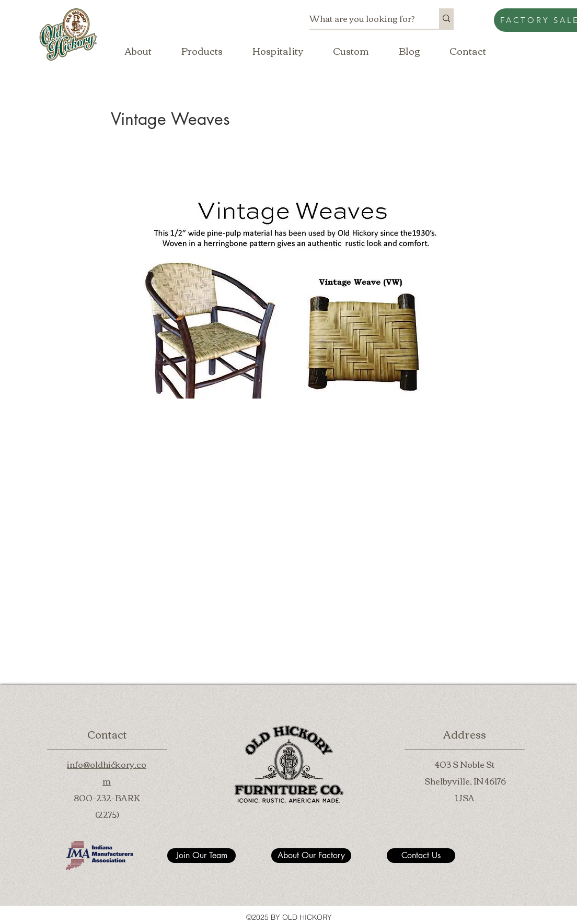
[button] (202, 51)
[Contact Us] (421, 856)
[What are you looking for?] (363, 19)
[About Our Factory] (311, 856)
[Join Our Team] (201, 856)
